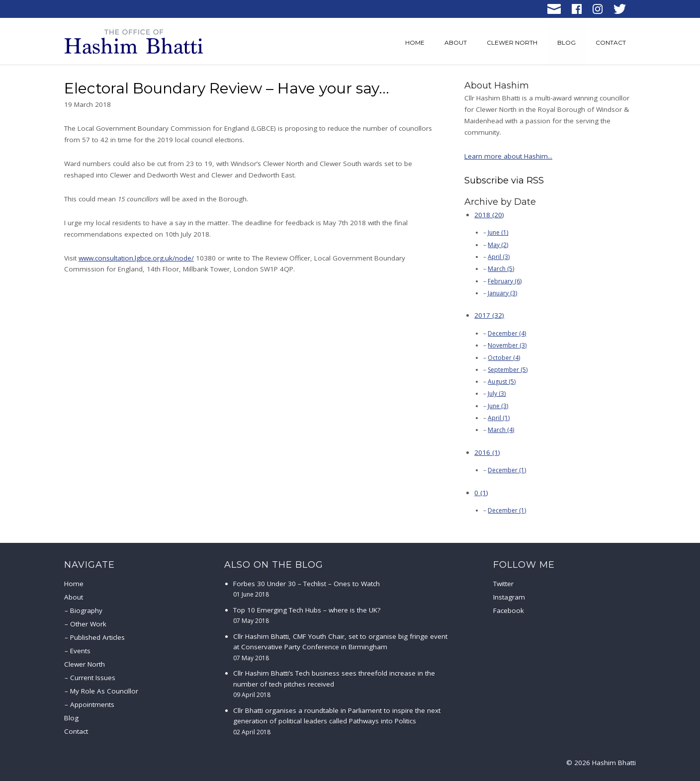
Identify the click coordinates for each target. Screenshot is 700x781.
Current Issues (93, 678)
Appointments (92, 704)
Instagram (509, 597)
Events (80, 651)
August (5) (502, 382)
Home (415, 43)
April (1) (499, 418)
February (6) (505, 281)
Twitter (503, 584)
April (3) (499, 257)
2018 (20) (489, 215)
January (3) (502, 293)
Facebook (509, 610)
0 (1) (481, 493)
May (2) (498, 245)
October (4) (504, 358)
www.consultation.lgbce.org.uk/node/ (136, 258)
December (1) (507, 470)
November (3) (507, 345)
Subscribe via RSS (504, 180)
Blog (567, 43)
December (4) (507, 333)
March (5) (501, 269)
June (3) (498, 406)
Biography (86, 610)
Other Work (88, 624)
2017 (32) (489, 315)
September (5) (508, 370)
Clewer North (512, 43)
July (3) (497, 393)
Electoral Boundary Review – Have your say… (227, 88)
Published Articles (97, 637)
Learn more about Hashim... (508, 156)
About (456, 43)
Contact (611, 43)
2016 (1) (487, 452)
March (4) (501, 430)
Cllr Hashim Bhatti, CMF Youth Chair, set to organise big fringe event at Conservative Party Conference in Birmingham (340, 647)
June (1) (498, 232)
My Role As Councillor (104, 691)
